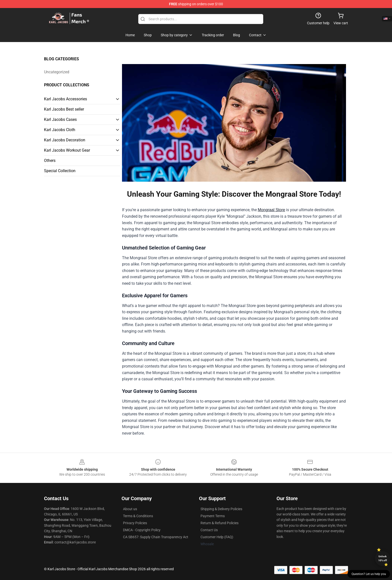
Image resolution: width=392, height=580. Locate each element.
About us (130, 509)
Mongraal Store (271, 210)
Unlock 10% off (383, 558)
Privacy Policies (135, 523)
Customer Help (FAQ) (217, 537)
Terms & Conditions (138, 516)
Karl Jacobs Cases (60, 119)
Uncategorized (57, 72)
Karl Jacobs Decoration (65, 140)
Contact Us (209, 530)
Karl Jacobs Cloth (60, 130)
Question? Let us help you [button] (369, 574)
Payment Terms (213, 516)
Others (50, 161)
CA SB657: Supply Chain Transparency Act (156, 537)
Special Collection (60, 171)
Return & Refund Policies (219, 523)
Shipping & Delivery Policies (221, 509)
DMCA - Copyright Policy (142, 530)
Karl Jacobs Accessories (65, 99)
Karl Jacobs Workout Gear (67, 150)
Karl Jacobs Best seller (64, 109)
